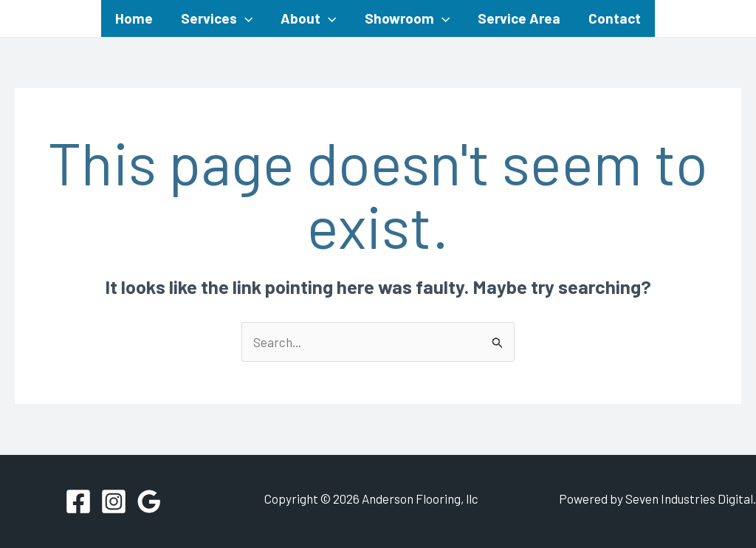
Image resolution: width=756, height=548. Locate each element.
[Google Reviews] (149, 501)
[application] (245, 18)
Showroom (407, 18)
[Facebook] (78, 501)
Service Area (519, 18)
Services (217, 18)
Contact (615, 18)
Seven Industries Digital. (691, 499)
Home (134, 18)
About (308, 18)
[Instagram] (114, 501)
